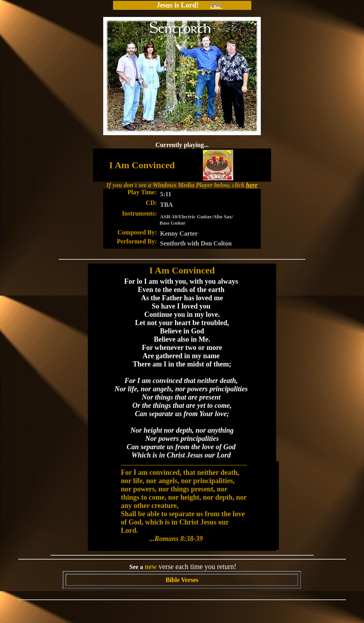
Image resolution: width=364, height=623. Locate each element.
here (252, 185)
